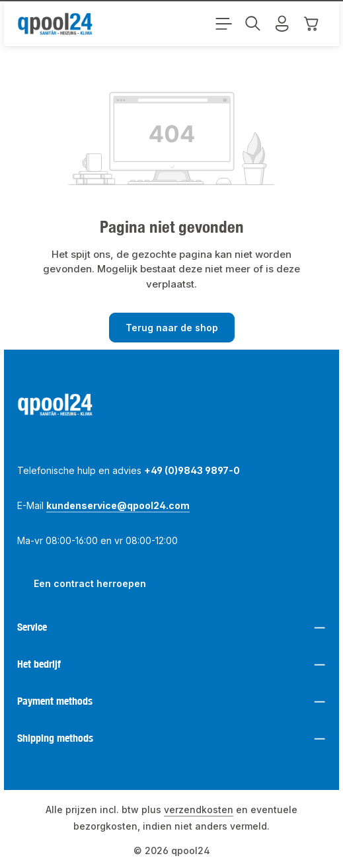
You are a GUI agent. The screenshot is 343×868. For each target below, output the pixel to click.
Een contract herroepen (90, 583)
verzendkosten (199, 809)
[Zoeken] (253, 24)
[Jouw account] (282, 24)
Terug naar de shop (172, 328)
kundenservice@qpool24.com (118, 505)
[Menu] (224, 24)
